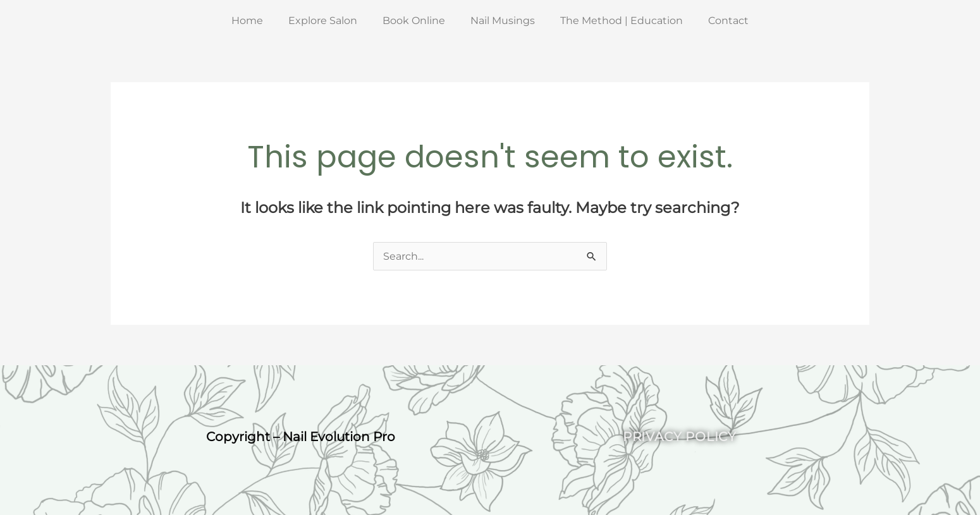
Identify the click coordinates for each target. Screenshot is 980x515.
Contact (728, 21)
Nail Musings (503, 21)
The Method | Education (622, 21)
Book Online (414, 21)
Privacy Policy (680, 437)
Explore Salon (323, 21)
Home (247, 21)
